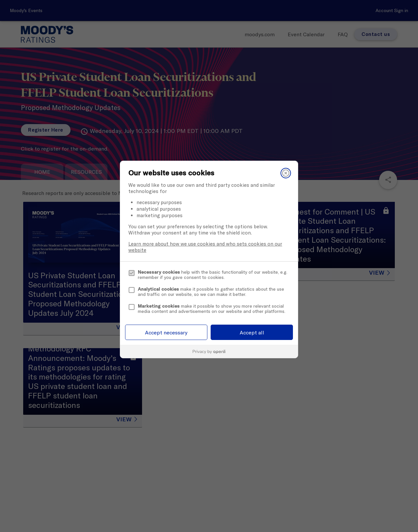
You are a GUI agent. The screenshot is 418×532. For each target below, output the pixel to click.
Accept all (252, 332)
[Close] (286, 173)
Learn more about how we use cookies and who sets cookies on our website (205, 247)
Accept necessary (166, 332)
